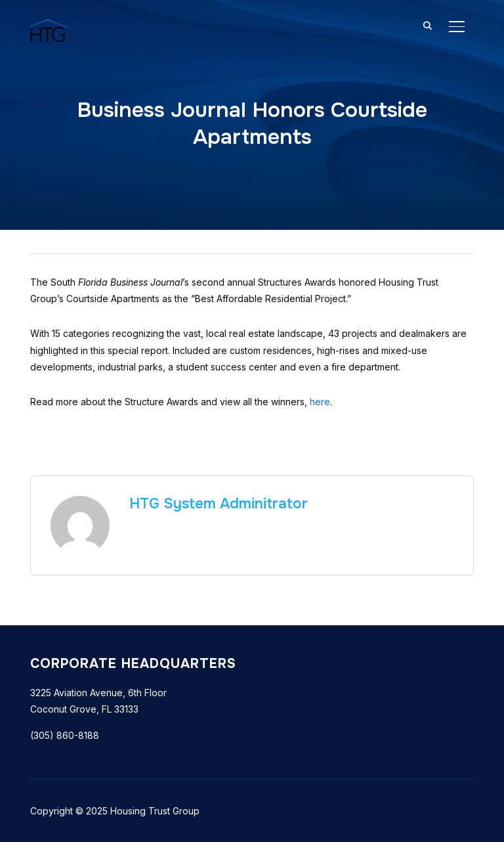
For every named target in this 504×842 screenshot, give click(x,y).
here (320, 402)
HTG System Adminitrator (219, 504)
